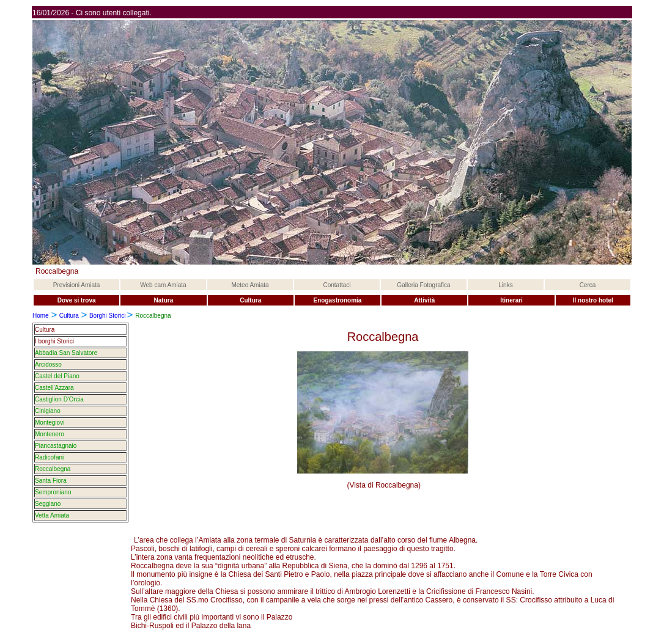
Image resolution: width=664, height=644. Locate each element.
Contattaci (337, 285)
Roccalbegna (53, 469)
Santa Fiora (51, 481)
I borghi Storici (54, 341)
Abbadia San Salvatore (66, 353)
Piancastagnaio (56, 446)
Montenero (50, 434)
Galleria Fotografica (423, 285)
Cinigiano (48, 411)
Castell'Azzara (54, 388)
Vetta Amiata (52, 515)
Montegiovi (50, 423)
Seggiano (48, 504)
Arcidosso (48, 364)
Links (505, 285)
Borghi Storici (108, 316)
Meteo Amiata (250, 285)
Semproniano (53, 492)
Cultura (69, 316)
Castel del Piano (57, 376)
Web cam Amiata (163, 285)
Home (41, 316)
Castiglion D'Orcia (59, 399)
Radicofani (49, 457)
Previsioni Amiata (77, 285)
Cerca (588, 285)
